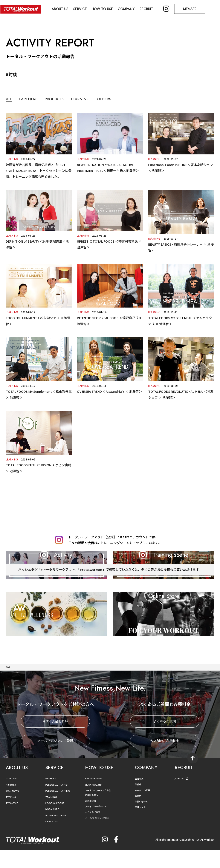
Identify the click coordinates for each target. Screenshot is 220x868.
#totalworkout (91, 605)
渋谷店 (139, 803)
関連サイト (141, 825)
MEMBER (193, 9)
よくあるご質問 (165, 740)
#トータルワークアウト (57, 605)
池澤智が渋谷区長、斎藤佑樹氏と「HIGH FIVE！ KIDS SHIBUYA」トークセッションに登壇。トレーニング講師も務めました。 (37, 170)
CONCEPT (12, 797)
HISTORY (11, 803)
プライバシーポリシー (98, 825)
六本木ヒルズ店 (144, 808)
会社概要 (140, 797)
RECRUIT (149, 9)
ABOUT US (61, 9)
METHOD (51, 797)
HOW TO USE (104, 9)
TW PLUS (12, 815)
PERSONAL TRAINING (60, 809)
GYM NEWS (13, 809)
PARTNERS (31, 99)
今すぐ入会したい (55, 740)
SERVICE (81, 9)
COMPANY (128, 9)
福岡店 (139, 814)
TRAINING (52, 815)
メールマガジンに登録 (99, 836)
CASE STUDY (53, 840)
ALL (9, 99)
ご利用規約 (92, 819)
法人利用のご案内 (95, 803)
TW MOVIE (13, 821)
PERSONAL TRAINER (59, 803)
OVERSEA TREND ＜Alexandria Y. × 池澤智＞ (110, 390)
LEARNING (91, 99)
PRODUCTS (61, 99)
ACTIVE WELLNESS (57, 834)
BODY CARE (53, 827)
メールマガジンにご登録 (55, 759)
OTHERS (118, 99)
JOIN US (182, 797)
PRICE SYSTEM (94, 797)
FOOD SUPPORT (56, 821)
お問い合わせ (143, 820)
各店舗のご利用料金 (165, 759)
